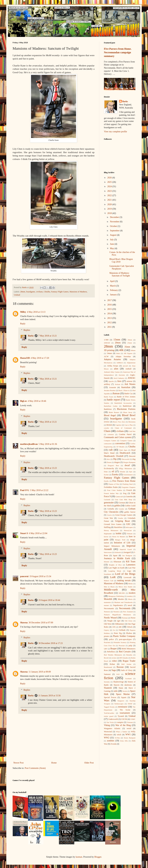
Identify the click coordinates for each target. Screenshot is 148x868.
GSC (128, 524)
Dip (115, 459)
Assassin (113, 387)
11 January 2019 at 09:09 (40, 672)
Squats (124, 697)
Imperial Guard (126, 549)
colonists (111, 434)
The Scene (125, 710)
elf (113, 472)
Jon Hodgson (127, 555)
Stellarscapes (119, 704)
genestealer (109, 503)
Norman (125, 618)
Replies (27, 330)
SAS (118, 674)
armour (129, 381)
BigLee (23, 401)
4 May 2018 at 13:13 (36, 312)
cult (111, 450)
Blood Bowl (129, 415)
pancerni (24, 576)
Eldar (106, 472)
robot (114, 661)
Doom (109, 462)
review (114, 658)
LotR (113, 577)
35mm (127, 347)
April (112, 281)
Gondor (121, 509)
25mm (130, 343)
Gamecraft (119, 497)
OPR (114, 627)
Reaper (114, 649)
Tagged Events (109, 707)
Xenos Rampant (130, 738)
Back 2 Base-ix (124, 390)
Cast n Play (129, 425)
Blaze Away (128, 412)
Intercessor (108, 552)
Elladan (122, 472)
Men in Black (109, 587)
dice (108, 459)
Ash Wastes (130, 384)
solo (116, 691)
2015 (110, 309)
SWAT (130, 704)
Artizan (118, 384)
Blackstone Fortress (126, 409)
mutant (106, 605)
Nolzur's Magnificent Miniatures (117, 615)
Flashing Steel (128, 484)
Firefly (106, 481)
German (122, 503)
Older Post (89, 763)
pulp (130, 646)
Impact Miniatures (112, 546)
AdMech (120, 363)
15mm (117, 340)
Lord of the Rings (125, 574)
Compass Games (110, 441)
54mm (109, 353)
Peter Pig (118, 633)
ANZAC (132, 378)
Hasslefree (118, 527)
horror (106, 537)
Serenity (107, 682)
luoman (79, 857)
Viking (107, 725)
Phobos (129, 633)
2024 (110, 186)
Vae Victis (110, 722)
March (113, 286)
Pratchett (107, 642)
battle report (113, 400)
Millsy (23, 312)
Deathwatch (125, 453)
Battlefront (127, 406)
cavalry (107, 428)
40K (121, 350)
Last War (132, 568)
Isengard (127, 552)
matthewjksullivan (29, 444)
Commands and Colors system (118, 437)
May (112, 248)
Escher (106, 475)
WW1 (128, 735)
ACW (106, 357)
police (111, 639)
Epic (131, 472)
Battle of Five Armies (126, 397)
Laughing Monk (115, 571)
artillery (107, 384)
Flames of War (114, 484)
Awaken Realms (110, 390)
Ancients (122, 375)
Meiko (131, 584)
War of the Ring (123, 725)
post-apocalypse (125, 639)
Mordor (121, 599)
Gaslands (107, 500)
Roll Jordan (126, 664)
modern (132, 593)
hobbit (119, 533)
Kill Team (131, 562)
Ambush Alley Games (112, 372)
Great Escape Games (124, 515)
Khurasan (117, 562)
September (115, 231)
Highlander (108, 534)
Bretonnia (132, 422)
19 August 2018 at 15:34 (40, 576)
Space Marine (123, 694)
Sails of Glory (127, 670)
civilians (39, 292)
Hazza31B (25, 358)
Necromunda (125, 608)
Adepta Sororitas (123, 357)
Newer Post (18, 763)
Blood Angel (110, 415)
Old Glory (129, 621)
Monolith (108, 599)
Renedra (129, 655)
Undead (17, 295)
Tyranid (121, 716)
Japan (115, 555)
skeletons (128, 685)
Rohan (112, 664)
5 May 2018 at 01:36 (48, 444)
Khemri (107, 562)
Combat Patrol (125, 434)
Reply (23, 324)
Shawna (24, 623)
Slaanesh (108, 688)
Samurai (107, 674)
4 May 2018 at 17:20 (40, 358)
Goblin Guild (130, 506)
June (112, 244)
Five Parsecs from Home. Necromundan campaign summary (118, 52)
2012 (110, 323)
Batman (116, 393)
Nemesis (107, 612)
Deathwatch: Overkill (114, 456)
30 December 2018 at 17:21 (51, 643)
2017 (110, 300)
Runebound (108, 667)
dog (134, 459)
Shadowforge (119, 682)
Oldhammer (120, 624)
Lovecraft (128, 577)
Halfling (107, 527)
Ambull (128, 369)
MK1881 (122, 593)
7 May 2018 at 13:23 (48, 468)
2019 (110, 209)
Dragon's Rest (113, 465)
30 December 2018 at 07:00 (41, 623)
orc (120, 627)
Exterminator (128, 475)
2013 (110, 318)
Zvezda (113, 744)
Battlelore (108, 409)
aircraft (125, 366)
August (113, 235)
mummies (107, 602)
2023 (110, 191)
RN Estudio (124, 658)
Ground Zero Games (113, 524)
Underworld (113, 719)
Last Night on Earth (116, 568)
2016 (110, 305)
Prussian (122, 646)
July (112, 240)
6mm (118, 353)
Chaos (107, 431)
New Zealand (128, 612)
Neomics (117, 612)
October (114, 226)
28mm (23, 292)
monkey (130, 596)
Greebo (121, 518)
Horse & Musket (119, 537)
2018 (110, 213)
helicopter (129, 527)
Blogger (98, 857)
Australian (126, 387)
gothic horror (130, 512)
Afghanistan (131, 363)
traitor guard (109, 716)
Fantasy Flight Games (60, 292)
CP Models (120, 447)
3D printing (109, 350)
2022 (110, 195)
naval (130, 605)
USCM (124, 719)
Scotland (128, 678)
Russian (120, 667)
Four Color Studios (115, 490)
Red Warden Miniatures (113, 655)
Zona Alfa (124, 741)
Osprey (106, 630)
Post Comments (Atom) (35, 768)
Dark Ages (123, 450)
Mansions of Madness (78, 292)
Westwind (108, 732)
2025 (110, 182)
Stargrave (121, 701)
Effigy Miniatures (125, 468)
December (115, 217)
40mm (133, 350)
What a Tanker (122, 732)
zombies (111, 741)
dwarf (127, 465)
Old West (108, 624)
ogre (119, 621)
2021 (110, 200)
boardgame (31, 292)
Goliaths (111, 509)
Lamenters (131, 565)
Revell (106, 658)
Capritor (118, 425)
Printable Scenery (120, 642)
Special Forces (110, 697)
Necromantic (109, 608)
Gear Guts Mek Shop (124, 500)
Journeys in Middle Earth (117, 558)
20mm (118, 343)
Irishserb (118, 552)
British (109, 425)
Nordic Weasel (110, 618)
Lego (129, 571)
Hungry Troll (120, 540)
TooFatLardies (109, 713)
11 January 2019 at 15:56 (50, 696)
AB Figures (128, 353)
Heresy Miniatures (111, 530)
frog (125, 493)
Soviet (125, 691)
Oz (114, 630)
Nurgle (110, 621)
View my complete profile (115, 132)
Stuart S (24, 533)
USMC (133, 719)
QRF (106, 649)
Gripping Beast (122, 521)
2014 (110, 314)
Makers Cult (109, 581)
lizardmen (107, 574)
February (114, 290)
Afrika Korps (113, 366)
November (115, 222)
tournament (125, 713)
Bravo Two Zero (119, 422)
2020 (110, 204)
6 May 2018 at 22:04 (38, 533)
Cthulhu (47, 292)
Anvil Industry (119, 378)
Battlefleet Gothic (111, 406)
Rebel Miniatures (128, 649)
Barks (31, 336)
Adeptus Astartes (112, 359)
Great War (108, 518)
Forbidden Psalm (111, 487)
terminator (123, 707)
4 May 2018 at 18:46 (37, 401)
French (129, 490)
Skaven (117, 685)
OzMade (122, 630)
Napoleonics (118, 605)
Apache (111, 381)
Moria (130, 599)
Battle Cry (128, 394)
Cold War (132, 431)
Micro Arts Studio (125, 587)
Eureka (115, 475)
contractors (108, 444)
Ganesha (129, 497)
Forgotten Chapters (128, 487)
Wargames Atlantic (112, 728)
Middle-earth (111, 590)
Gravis (109, 515)
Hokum (130, 534)
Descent (132, 456)
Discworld (125, 459)
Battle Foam (108, 397)
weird (129, 728)
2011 (110, 327)
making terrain (124, 580)
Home (54, 763)
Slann (121, 688)
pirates (107, 636)
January (114, 295)
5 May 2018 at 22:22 (39, 490)
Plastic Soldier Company (124, 636)
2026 (110, 178)
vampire (120, 722)
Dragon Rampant (129, 462)
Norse (133, 618)
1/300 (106, 340)
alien (116, 369)
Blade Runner (114, 412)
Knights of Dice (115, 565)
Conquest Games (126, 441)
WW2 (107, 738)
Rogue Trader (129, 661)
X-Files (117, 738)
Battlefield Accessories (123, 403)
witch (119, 735)
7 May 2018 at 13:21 (48, 336)
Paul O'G (25, 490)
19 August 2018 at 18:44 (49, 600)
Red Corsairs (125, 652)
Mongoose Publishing (116, 596)
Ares (119, 381)
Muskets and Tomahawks (124, 602)
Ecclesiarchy (109, 468)
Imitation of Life (122, 543)
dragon (117, 462)
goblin (117, 506)
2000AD (107, 343)
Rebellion (111, 652)
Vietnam (130, 722)
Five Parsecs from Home (124, 481)
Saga (114, 670)
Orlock (130, 627)
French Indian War (111, 493)
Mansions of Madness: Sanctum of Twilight (120, 274)
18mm (130, 340)
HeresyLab (128, 530)
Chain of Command (123, 428)
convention (120, 443)
